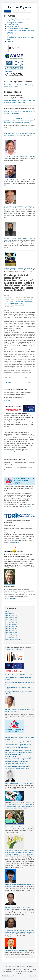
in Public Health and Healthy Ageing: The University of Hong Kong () (19, 752)
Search (8, 11)
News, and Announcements (14, 640)
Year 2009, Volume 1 (11, 638)
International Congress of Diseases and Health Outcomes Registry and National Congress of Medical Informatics (19, 806)
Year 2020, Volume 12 (12, 617)
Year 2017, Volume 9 (11, 623)
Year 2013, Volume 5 (11, 630)
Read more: (28, 506)
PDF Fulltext (19, 378)
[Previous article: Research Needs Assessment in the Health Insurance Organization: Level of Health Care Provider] (8, 382)
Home (7, 612)
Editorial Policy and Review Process (18, 28)
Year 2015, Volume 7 (11, 628)
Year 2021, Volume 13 (12, 615)
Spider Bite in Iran (11, 179)
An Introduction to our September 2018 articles (19, 742)
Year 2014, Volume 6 (11, 625)
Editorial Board (11, 34)
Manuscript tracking (13, 26)
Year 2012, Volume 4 (11, 632)
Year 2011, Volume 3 (18, 305)
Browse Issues (10, 613)
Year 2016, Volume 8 (11, 627)
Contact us (10, 41)
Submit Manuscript (12, 25)
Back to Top (33, 976)
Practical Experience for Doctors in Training (19, 783)
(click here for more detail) (15, 650)
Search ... (11, 10)
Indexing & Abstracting (14, 36)
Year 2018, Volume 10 (12, 621)
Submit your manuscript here (18, 451)
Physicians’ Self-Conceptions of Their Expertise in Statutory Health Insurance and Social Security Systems (19, 208)
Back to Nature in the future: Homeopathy (18, 827)
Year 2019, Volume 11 (12, 619)
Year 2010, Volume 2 (11, 636)
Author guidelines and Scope (15, 23)
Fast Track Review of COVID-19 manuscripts (19, 675)
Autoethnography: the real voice (15, 951)
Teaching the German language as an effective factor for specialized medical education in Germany (19, 932)
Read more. (8, 400)
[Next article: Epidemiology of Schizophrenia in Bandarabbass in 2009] (31, 382)
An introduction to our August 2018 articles (18, 745)
